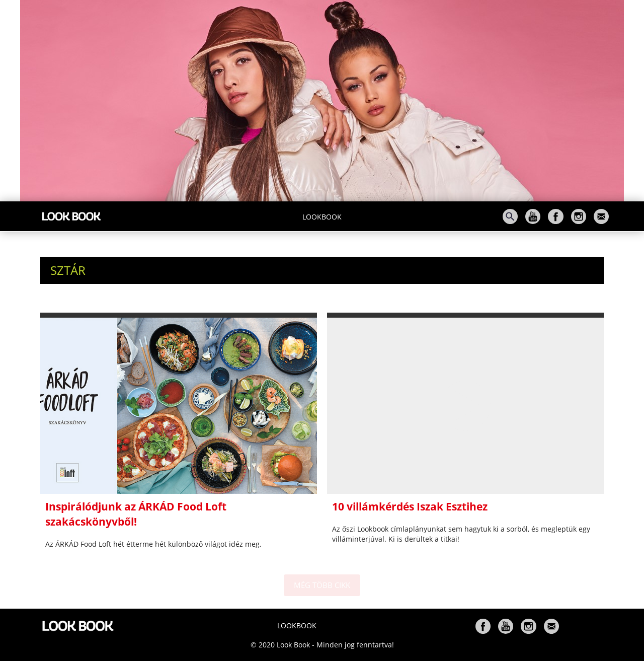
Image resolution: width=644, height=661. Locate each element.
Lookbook (322, 217)
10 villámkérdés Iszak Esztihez (410, 506)
